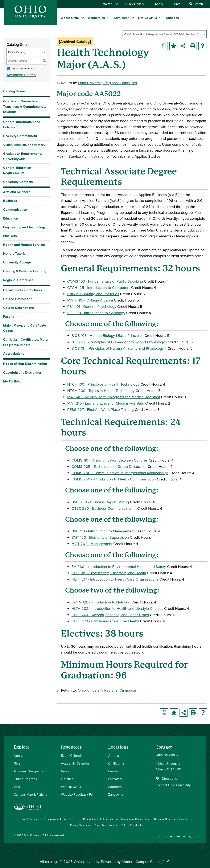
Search (196, 4)
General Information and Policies (22, 124)
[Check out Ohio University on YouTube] (178, 839)
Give (177, 4)
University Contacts (18, 182)
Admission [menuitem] (122, 18)
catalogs (52, 862)
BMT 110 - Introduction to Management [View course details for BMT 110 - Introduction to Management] (103, 531)
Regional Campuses (18, 280)
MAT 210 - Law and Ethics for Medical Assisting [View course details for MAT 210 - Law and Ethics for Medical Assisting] (106, 403)
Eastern (114, 771)
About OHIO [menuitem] (70, 18)
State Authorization (106, 825)
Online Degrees (25, 779)
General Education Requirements (17, 170)
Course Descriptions (18, 308)
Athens (114, 756)
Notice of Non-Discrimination (25, 364)
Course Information (18, 299)
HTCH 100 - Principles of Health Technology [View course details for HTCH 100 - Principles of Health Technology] (103, 384)
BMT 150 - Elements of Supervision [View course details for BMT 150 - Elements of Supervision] (100, 537)
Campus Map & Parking (31, 794)
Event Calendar (72, 756)
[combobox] (165, 34)
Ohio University (33, 835)
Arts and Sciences (17, 192)
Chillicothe (116, 763)
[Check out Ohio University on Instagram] (166, 839)
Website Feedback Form (79, 794)
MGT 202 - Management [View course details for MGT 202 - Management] (92, 544)
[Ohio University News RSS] (197, 839)
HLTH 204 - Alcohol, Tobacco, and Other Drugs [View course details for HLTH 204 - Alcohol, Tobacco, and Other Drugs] (110, 615)
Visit (17, 787)
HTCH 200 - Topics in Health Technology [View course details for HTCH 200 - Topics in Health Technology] (101, 391)
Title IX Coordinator (132, 825)
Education (11, 218)
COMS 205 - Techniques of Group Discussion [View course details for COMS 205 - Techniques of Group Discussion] (109, 466)
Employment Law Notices (61, 819)
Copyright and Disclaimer (22, 372)
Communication (15, 210)
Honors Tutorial (15, 253)
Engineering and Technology (24, 227)
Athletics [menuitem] (172, 18)
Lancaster (115, 779)
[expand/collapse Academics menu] (108, 18)
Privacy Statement (80, 825)
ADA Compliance (33, 819)
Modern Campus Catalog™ (143, 862)
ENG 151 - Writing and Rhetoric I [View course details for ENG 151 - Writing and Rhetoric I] (93, 294)
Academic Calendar (75, 763)
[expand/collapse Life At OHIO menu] (160, 18)
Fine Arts (10, 236)
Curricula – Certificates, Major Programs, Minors (26, 342)
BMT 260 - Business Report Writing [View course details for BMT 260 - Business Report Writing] (100, 502)
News (65, 771)
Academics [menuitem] (96, 18)
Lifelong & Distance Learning (25, 271)
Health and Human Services (24, 245)
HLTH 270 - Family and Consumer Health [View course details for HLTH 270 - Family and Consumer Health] (105, 621)
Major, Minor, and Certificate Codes (25, 328)
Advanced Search (21, 75)
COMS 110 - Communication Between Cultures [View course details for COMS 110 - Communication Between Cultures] (110, 460)
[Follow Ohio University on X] (184, 839)
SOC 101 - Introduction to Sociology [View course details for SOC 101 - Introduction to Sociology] (96, 313)
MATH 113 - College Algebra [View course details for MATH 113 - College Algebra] (90, 300)
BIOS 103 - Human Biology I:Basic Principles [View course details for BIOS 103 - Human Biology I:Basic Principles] (107, 335)
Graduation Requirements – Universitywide (24, 156)
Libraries (67, 779)
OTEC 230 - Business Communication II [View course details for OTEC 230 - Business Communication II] (104, 508)
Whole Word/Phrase (23, 68)
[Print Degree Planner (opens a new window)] (164, 46)
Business (10, 201)
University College (17, 262)
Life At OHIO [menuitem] (148, 18)
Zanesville (116, 794)
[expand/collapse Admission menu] (133, 18)
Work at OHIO (71, 787)
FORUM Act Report (90, 819)
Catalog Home (14, 91)
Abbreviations (14, 354)
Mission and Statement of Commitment (128, 819)
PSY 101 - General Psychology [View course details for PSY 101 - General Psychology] (92, 306)
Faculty (9, 317)
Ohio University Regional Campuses (107, 83)
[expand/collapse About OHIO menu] (83, 18)
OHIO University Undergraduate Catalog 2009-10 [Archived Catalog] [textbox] (163, 34)
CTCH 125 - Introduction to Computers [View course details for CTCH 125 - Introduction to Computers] (99, 288)
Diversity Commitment (20, 136)
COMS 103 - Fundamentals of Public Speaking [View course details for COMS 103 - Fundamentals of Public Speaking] (105, 281)
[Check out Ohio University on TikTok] (191, 839)
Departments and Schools (23, 290)
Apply (159, 4)
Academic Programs (28, 771)
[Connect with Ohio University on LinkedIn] (172, 839)
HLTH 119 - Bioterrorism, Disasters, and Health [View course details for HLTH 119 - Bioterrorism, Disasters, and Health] (109, 573)
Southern (115, 787)
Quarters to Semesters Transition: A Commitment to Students (25, 107)
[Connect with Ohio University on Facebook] (159, 839)
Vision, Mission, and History (24, 145)
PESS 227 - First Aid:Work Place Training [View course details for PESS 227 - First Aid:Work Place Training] (100, 410)
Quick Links (135, 4)
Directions (169, 778)
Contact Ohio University (173, 785)
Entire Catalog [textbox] (17, 52)
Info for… (110, 4)
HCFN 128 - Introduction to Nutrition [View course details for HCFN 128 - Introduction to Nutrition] (101, 602)
